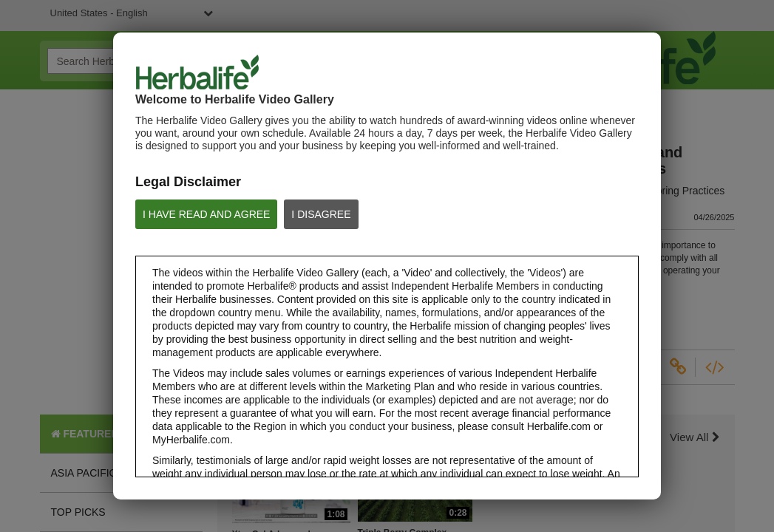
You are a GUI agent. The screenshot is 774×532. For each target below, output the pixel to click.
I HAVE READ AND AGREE (206, 214)
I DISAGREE (321, 214)
